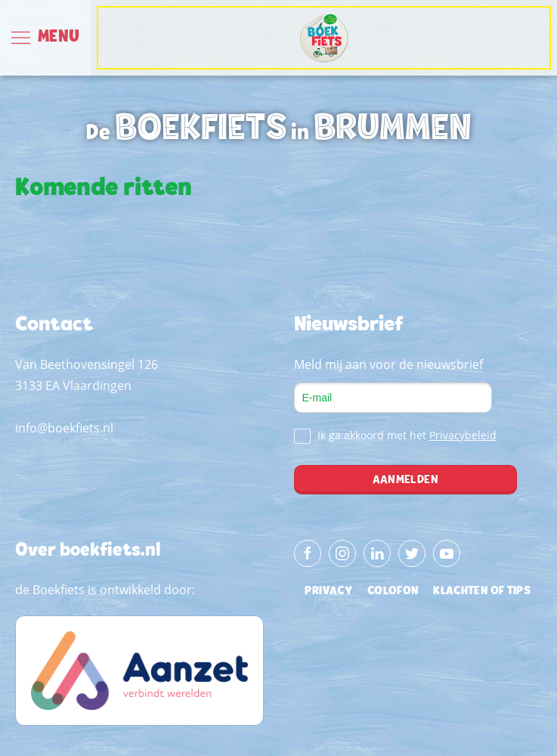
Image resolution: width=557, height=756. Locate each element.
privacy (328, 591)
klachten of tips (482, 591)
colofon (393, 591)
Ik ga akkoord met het (395, 436)
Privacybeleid (463, 435)
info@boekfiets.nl (64, 428)
